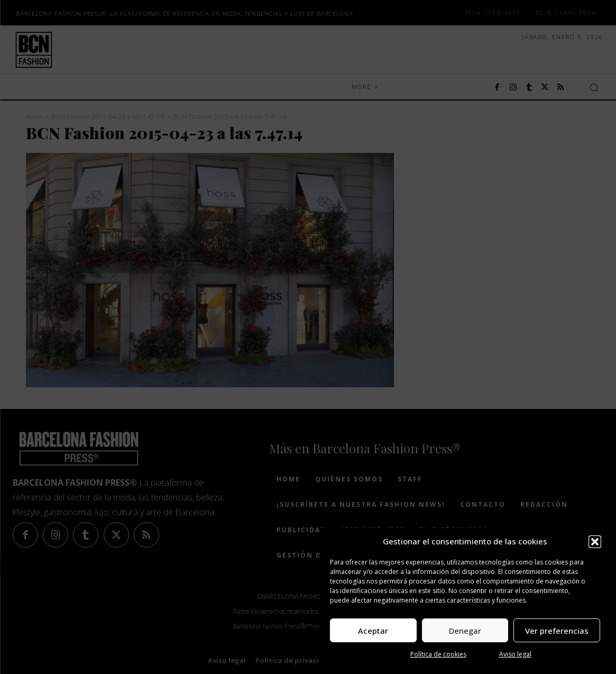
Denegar (465, 631)
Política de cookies (438, 654)
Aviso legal (515, 654)
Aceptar (373, 631)
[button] (595, 542)
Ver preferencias (557, 631)
